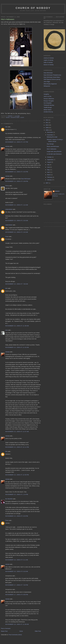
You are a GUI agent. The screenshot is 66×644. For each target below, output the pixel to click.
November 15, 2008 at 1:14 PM (17, 494)
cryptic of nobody (48, 60)
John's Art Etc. (48, 96)
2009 (47, 128)
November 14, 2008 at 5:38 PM (17, 181)
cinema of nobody (49, 58)
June (49, 167)
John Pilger (47, 82)
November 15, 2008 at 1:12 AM (17, 205)
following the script (52, 137)
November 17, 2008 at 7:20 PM (17, 585)
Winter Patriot (48, 110)
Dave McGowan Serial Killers (52, 77)
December (50, 132)
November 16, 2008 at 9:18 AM (17, 571)
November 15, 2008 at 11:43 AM (17, 347)
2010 (47, 125)
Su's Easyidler (48, 103)
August (49, 162)
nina (7, 330)
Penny (7, 186)
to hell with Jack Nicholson (54, 154)
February (50, 177)
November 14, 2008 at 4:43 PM (17, 172)
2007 (47, 183)
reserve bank (15, 118)
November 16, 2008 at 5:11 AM (17, 560)
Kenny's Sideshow (49, 99)
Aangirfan (46, 94)
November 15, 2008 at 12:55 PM (17, 475)
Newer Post (4, 631)
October (50, 157)
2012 (47, 120)
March (49, 175)
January (50, 180)
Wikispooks (47, 86)
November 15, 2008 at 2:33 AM (17, 221)
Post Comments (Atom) (15, 635)
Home (21, 631)
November (50, 135)
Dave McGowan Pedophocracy (52, 75)
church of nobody (33, 8)
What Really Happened (50, 84)
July (48, 165)
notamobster (9, 209)
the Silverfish (9, 499)
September (50, 160)
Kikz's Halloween (52, 149)
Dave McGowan (48, 73)
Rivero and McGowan (53, 146)
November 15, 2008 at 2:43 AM (17, 232)
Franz (7, 237)
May (49, 170)
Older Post (38, 631)
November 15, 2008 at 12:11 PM (17, 447)
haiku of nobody (48, 62)
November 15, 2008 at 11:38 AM (17, 326)
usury (22, 118)
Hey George (50, 144)
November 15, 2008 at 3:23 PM (17, 516)
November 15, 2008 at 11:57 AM (17, 432)
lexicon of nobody (49, 65)
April (49, 172)
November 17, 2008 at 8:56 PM (17, 595)
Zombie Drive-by (48, 112)
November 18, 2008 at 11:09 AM (17, 624)
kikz (6, 127)
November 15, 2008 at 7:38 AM (17, 284)
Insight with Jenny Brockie (54, 151)
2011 (47, 123)
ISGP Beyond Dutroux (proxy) (52, 79)
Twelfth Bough (48, 107)
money (8, 118)
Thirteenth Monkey (49, 105)
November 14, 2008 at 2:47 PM (17, 142)
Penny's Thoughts (49, 101)
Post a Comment (6, 628)
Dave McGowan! (26, 179)
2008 (47, 130)
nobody (7, 146)
